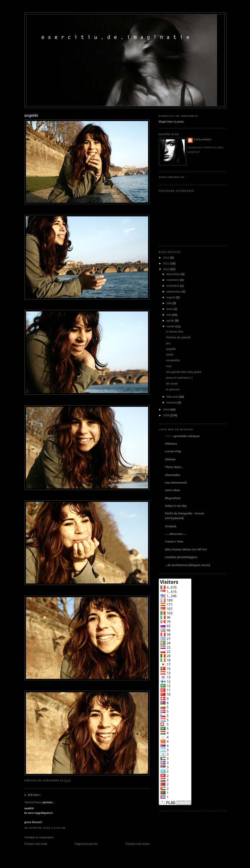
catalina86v (203, 140)
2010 (166, 269)
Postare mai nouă (36, 844)
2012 (166, 257)
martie (171, 326)
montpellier (173, 360)
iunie (170, 309)
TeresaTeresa (33, 802)
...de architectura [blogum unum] (188, 565)
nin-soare (172, 383)
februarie (172, 397)
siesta (170, 354)
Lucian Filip (173, 451)
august (171, 297)
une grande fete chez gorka (183, 372)
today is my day (176, 506)
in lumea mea (174, 331)
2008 (166, 415)
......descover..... (176, 534)
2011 (166, 263)
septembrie (174, 291)
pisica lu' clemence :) (179, 378)
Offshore (171, 444)
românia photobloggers (181, 557)
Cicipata (171, 526)
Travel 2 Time (174, 541)
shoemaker (173, 475)
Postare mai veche (138, 844)
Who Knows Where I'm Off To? (186, 549)
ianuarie (172, 402)
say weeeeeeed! (176, 482)
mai (169, 315)
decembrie (173, 274)
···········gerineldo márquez (182, 436)
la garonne (173, 389)
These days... (174, 467)
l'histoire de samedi (178, 337)
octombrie (173, 286)
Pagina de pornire (86, 844)
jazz (168, 343)
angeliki (31, 115)
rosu (168, 366)
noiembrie (173, 280)
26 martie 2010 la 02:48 (45, 828)
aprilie (170, 320)
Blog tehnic (173, 498)
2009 (166, 409)
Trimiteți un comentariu (39, 837)
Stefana (170, 459)
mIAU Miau (173, 490)
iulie (169, 303)
